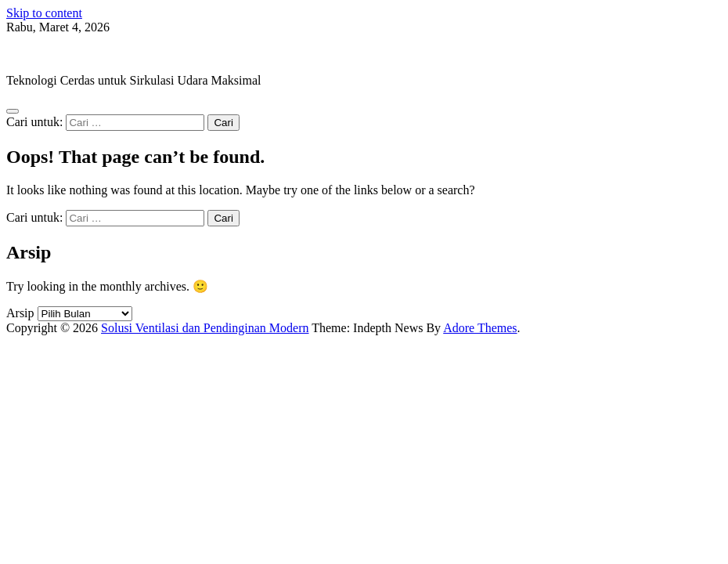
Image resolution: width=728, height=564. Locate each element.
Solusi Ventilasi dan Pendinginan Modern (110, 54)
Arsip (20, 313)
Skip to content (44, 13)
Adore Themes (480, 328)
